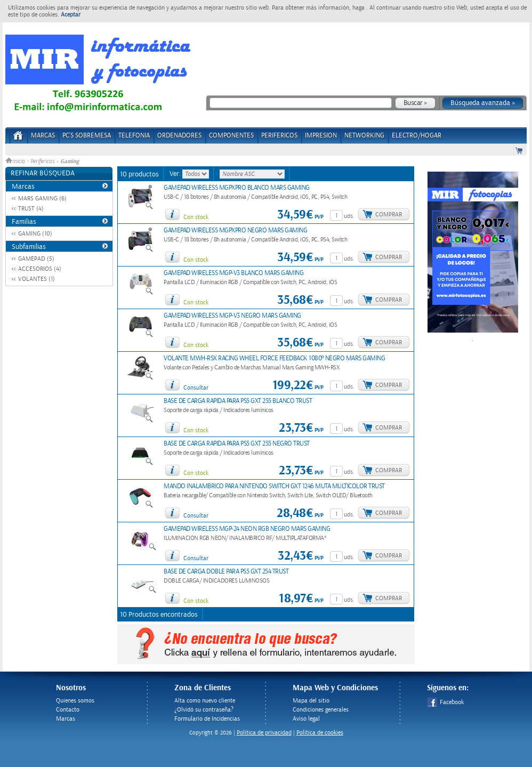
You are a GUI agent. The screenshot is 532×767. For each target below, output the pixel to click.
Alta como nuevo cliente (205, 701)
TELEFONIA (134, 136)
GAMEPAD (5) (36, 259)
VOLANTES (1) (37, 279)
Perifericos (42, 162)
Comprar (389, 215)
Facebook (445, 702)
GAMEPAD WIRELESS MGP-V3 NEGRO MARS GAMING (232, 316)
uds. (349, 216)
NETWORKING (364, 136)
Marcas (43, 136)
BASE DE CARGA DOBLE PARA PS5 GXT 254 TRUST (226, 572)
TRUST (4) (31, 209)
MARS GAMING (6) (42, 199)
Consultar (196, 388)
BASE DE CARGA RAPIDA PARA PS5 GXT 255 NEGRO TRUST (237, 444)
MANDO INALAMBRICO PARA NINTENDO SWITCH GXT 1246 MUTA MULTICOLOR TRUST (274, 486)
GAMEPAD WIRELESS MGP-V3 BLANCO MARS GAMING (233, 273)
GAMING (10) (35, 234)
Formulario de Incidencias (207, 719)
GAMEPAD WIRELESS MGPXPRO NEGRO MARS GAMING (235, 231)
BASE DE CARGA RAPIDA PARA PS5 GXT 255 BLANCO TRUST (238, 401)
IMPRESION (321, 136)
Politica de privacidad (264, 733)
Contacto (68, 710)
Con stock (196, 217)
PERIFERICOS (279, 136)
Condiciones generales (321, 710)
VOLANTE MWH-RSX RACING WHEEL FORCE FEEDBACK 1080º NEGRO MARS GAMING (274, 358)
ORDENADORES (179, 136)
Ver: (176, 174)
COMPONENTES (231, 136)
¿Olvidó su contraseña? (204, 710)
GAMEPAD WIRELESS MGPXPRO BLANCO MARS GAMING (237, 188)
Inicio (16, 162)
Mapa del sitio (311, 701)
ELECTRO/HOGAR (417, 136)
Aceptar (71, 15)
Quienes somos (75, 701)
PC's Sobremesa (87, 136)
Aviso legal (306, 719)
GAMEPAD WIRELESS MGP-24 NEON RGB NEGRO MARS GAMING (247, 529)
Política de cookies (320, 733)
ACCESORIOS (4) (40, 269)
